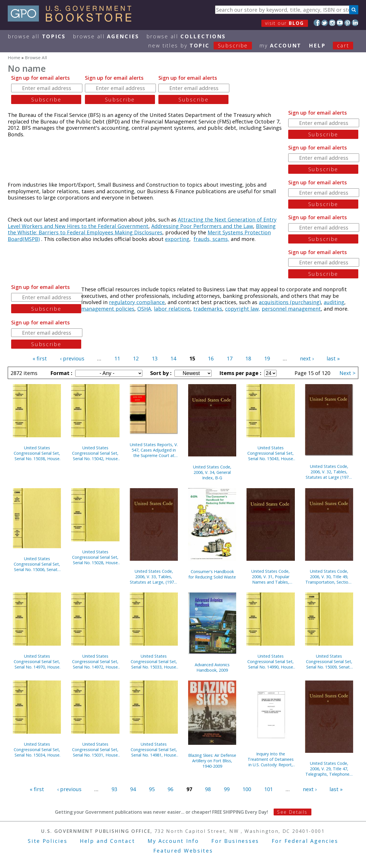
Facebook (317, 23)
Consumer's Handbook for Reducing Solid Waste (212, 574)
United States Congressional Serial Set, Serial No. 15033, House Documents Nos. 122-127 (154, 662)
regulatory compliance (137, 302)
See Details (292, 812)
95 (152, 789)
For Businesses (235, 841)
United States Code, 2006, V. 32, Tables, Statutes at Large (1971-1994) (329, 472)
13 (155, 358)
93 (114, 789)
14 (173, 358)
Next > (347, 373)
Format (61, 373)
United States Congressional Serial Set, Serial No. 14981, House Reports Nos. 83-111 (154, 750)
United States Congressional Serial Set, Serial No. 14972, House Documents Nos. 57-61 (95, 662)
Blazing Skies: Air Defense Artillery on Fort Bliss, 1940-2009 (212, 761)
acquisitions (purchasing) (290, 302)
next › (307, 358)
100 (247, 789)
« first (40, 358)
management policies (108, 309)
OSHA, (145, 309)
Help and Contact (107, 841)
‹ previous (72, 358)
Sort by (160, 373)
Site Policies (47, 841)
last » (333, 358)
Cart (343, 45)
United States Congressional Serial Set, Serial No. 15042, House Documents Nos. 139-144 (95, 453)
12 (136, 358)
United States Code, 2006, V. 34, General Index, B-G (212, 472)
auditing (334, 302)
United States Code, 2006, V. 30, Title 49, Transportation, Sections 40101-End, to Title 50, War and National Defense (329, 577)
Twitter (325, 23)
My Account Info (173, 841)
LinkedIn (355, 23)
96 (170, 789)
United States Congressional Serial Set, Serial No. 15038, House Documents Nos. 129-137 (37, 453)
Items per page (240, 373)
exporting (177, 239)
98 (208, 789)
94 (133, 789)
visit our (285, 23)
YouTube (340, 23)
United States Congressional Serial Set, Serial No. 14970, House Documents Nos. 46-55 (37, 662)
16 (211, 358)
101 (268, 789)
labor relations (172, 309)
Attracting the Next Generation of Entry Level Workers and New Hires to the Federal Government (142, 223)
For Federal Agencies (305, 841)
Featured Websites (183, 851)
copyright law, (243, 309)
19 (267, 358)
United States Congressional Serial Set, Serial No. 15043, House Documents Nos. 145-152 (270, 453)
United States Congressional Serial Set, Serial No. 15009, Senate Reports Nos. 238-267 (329, 662)
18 (248, 358)
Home (14, 57)
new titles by (204, 45)
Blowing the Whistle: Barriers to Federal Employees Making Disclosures (142, 229)
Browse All (37, 36)
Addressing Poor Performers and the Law (202, 226)
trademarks (208, 309)
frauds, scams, (211, 239)
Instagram (332, 23)
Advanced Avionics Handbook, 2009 (212, 667)
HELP (317, 45)
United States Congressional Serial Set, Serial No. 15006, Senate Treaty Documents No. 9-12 (37, 564)
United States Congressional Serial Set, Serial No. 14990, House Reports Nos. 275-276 (270, 662)
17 (230, 358)
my (280, 45)
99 (227, 789)
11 (117, 358)
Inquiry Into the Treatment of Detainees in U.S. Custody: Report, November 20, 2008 (271, 759)
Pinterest (348, 23)
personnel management (291, 309)
